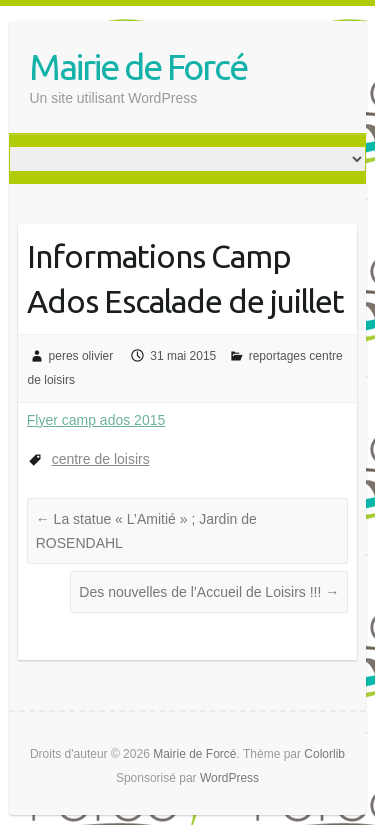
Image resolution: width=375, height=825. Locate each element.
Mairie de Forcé (138, 66)
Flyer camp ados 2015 (96, 420)
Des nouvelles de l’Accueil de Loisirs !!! (209, 592)
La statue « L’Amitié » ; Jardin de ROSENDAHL (146, 531)
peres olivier (81, 356)
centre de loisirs (101, 459)
